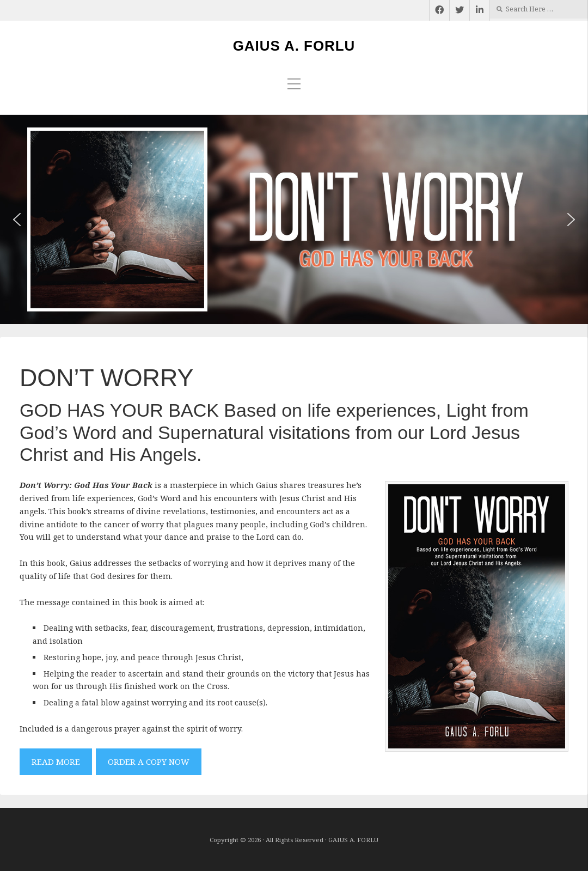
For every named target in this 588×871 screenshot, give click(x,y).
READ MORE (56, 762)
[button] (17, 220)
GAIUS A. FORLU (294, 46)
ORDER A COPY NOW (149, 762)
